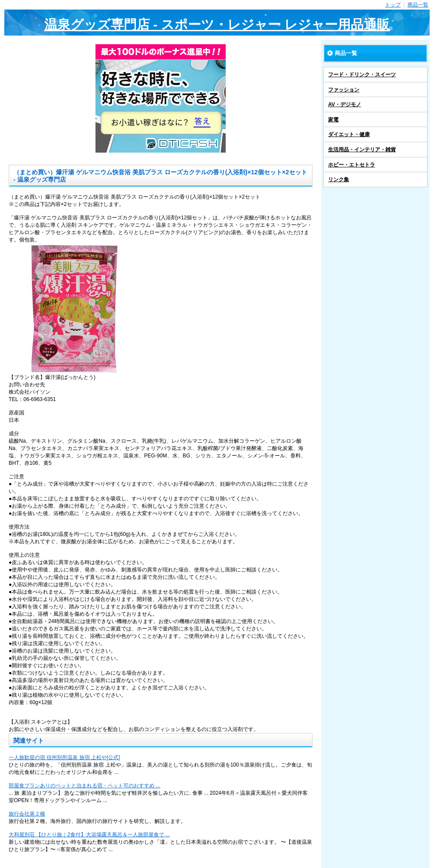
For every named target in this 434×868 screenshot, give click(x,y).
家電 (333, 120)
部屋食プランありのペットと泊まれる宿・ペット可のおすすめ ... (84, 786)
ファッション (344, 90)
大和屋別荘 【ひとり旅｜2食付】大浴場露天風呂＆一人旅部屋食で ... (89, 835)
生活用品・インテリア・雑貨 (362, 150)
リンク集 (339, 179)
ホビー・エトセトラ (352, 165)
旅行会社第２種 (27, 814)
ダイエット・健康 (349, 134)
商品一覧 (418, 5)
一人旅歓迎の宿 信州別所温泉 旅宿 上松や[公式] (64, 757)
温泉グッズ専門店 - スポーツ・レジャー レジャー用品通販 (217, 24)
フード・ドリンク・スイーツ (362, 75)
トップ (393, 5)
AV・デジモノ (345, 104)
